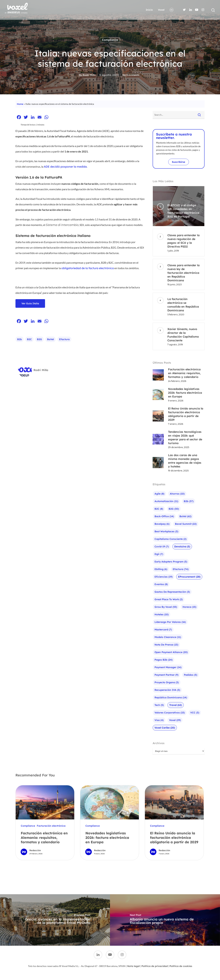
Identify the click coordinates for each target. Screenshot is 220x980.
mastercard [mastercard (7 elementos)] (163, 630)
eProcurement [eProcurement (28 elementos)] (189, 577)
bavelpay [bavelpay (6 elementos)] (162, 524)
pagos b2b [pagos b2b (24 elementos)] (164, 660)
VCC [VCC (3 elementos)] (195, 713)
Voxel (161, 10)
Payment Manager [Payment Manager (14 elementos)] (168, 667)
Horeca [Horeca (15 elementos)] (189, 607)
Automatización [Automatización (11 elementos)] (166, 501)
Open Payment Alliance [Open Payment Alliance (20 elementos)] (171, 652)
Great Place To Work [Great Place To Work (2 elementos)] (169, 599)
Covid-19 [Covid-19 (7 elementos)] (162, 547)
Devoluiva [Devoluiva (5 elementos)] (182, 547)
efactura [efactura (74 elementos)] (181, 569)
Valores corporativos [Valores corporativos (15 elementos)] (170, 713)
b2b (20, 339)
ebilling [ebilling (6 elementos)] (161, 569)
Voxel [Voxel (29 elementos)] (175, 720)
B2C (29, 339)
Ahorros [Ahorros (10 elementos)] (177, 494)
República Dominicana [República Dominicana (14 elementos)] (171, 697)
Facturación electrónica (51, 826)
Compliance (110, 40)
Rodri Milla (89, 75)
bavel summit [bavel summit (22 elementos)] (186, 524)
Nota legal (133, 966)
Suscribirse (178, 162)
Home (20, 104)
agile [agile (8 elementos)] (159, 494)
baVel (51, 339)
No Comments (131, 75)
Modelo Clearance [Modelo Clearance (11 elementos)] (168, 637)
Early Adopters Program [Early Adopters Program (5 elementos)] (171, 562)
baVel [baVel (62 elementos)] (185, 516)
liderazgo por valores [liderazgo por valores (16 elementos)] (170, 622)
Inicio (149, 10)
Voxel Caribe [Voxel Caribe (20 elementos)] (165, 728)
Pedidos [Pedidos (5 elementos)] (191, 675)
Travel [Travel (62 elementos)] (176, 705)
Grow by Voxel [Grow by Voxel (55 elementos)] (166, 607)
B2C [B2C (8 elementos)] (159, 509)
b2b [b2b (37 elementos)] (189, 501)
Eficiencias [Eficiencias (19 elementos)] (164, 577)
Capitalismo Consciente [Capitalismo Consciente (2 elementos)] (170, 539)
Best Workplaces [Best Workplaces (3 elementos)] (166, 531)
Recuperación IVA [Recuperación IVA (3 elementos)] (167, 690)
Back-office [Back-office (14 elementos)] (164, 516)
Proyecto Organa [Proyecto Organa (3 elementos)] (167, 682)
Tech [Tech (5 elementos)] (159, 705)
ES (172, 10)
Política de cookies (181, 966)
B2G (39, 339)
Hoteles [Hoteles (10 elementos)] (162, 614)
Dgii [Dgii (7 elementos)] (159, 554)
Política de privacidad (155, 966)
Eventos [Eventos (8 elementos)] (161, 584)
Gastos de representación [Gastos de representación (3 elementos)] (172, 592)
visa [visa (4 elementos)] (159, 720)
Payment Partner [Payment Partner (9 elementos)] (166, 675)
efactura (64, 339)
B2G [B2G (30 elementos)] (174, 509)
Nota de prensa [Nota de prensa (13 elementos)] (166, 645)
